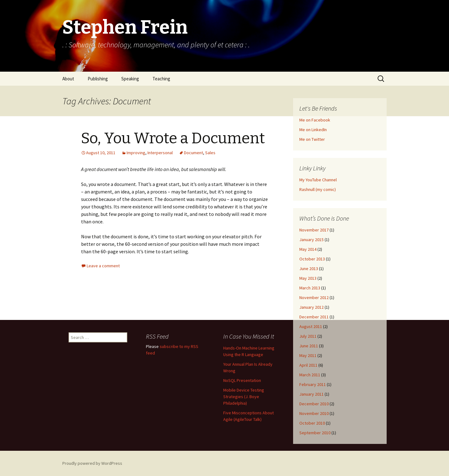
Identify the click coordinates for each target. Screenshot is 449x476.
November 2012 (314, 297)
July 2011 (308, 336)
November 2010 (314, 413)
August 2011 (311, 326)
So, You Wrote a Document (173, 138)
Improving (136, 153)
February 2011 (313, 384)
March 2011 (310, 375)
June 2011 (309, 346)
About (68, 79)
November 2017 (314, 230)
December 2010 (314, 404)
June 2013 (309, 269)
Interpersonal (160, 153)
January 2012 (311, 307)
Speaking (130, 79)
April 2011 (308, 365)
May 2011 (308, 355)
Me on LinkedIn (313, 130)
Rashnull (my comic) (318, 189)
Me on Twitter (312, 139)
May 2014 (308, 249)
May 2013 (308, 278)
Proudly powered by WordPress (92, 463)
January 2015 (311, 240)
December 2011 (314, 317)
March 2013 (310, 288)
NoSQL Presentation (242, 380)
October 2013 (312, 259)
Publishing (98, 79)
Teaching (161, 79)
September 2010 (315, 433)
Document (193, 153)
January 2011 (311, 394)
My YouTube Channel (318, 180)
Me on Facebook (315, 120)
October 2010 (312, 423)
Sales (210, 153)
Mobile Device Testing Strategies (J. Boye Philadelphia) (244, 397)
